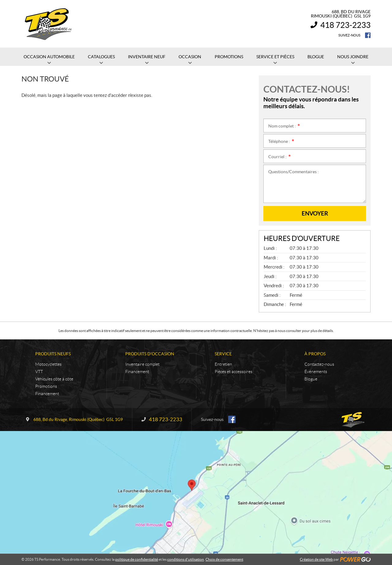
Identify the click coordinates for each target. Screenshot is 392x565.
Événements (316, 372)
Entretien (223, 364)
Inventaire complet (142, 364)
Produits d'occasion (150, 354)
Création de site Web (316, 559)
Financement (47, 394)
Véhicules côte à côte (54, 379)
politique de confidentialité (137, 559)
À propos (315, 354)
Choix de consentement (224, 559)
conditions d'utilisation (186, 559)
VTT (39, 372)
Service (223, 354)
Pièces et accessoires (234, 372)
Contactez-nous (319, 364)
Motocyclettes (48, 364)
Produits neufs (53, 354)
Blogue (311, 379)
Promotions (46, 386)
